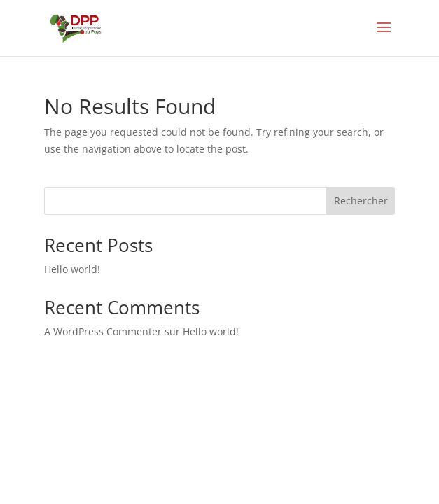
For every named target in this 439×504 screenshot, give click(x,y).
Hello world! (72, 269)
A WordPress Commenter (103, 331)
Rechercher (361, 201)
